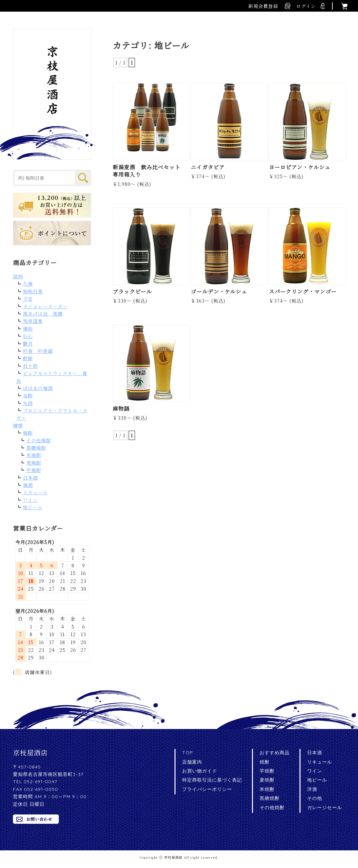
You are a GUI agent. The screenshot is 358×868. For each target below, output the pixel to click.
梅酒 (28, 485)
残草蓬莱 (33, 321)
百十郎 (30, 366)
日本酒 (30, 478)
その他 (315, 798)
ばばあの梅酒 (38, 388)
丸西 (28, 403)
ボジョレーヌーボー (45, 306)
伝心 (28, 336)
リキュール (35, 492)
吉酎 (28, 395)
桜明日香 (33, 291)
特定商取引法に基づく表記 (212, 780)
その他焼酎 (39, 440)
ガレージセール (325, 807)
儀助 (28, 329)
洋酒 (312, 789)
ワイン (30, 500)
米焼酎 (34, 455)
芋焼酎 (34, 470)
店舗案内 (192, 762)
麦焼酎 (34, 463)
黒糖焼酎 (36, 448)
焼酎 (28, 433)
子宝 (28, 299)
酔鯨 (28, 358)
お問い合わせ (39, 819)
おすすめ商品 (275, 753)
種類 (18, 425)
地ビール (33, 507)
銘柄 (18, 276)
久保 (28, 284)
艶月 (28, 344)
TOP (188, 753)
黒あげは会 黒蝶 (43, 314)
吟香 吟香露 (38, 351)
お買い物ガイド (200, 771)
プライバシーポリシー (207, 789)
